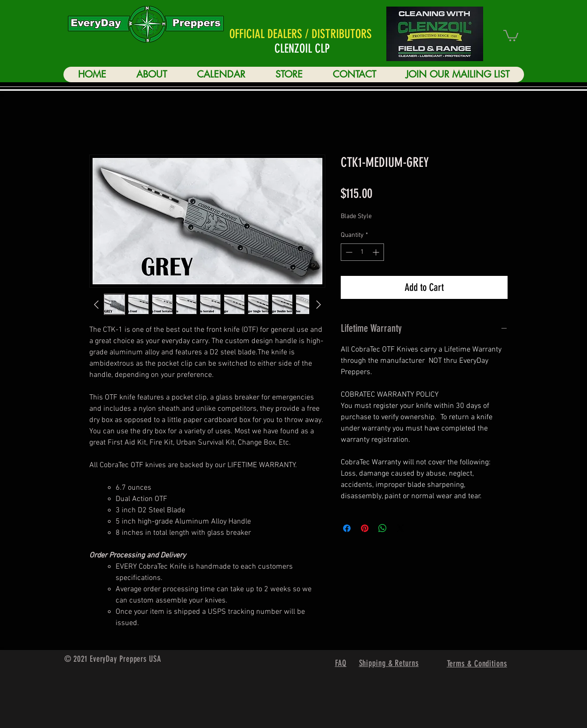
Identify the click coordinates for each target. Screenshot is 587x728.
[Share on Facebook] (347, 528)
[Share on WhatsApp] (383, 528)
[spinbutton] (362, 252)
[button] (511, 35)
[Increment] (377, 252)
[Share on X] (400, 528)
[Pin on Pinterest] (365, 528)
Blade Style (356, 216)
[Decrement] (348, 252)
